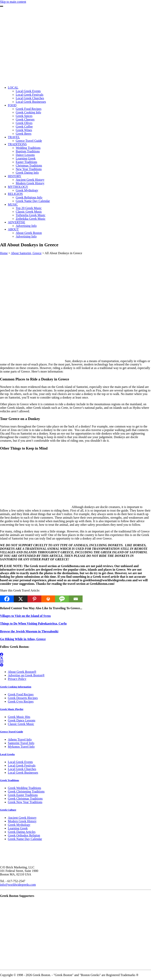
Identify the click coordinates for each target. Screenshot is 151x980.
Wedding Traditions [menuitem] (28, 148)
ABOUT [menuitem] (13, 229)
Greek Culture (8, 810)
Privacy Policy (17, 679)
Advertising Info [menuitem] (26, 226)
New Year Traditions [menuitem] (29, 169)
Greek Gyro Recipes (21, 701)
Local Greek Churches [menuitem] (30, 98)
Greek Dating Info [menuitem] (27, 173)
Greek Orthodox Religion (24, 835)
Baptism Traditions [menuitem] (28, 151)
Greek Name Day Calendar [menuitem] (33, 201)
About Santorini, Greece (26, 253)
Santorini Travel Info (21, 743)
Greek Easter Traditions (23, 795)
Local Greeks (7, 754)
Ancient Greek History (22, 818)
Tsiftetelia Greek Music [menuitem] (31, 215)
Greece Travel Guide (12, 732)
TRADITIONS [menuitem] (17, 144)
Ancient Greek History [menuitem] (30, 180)
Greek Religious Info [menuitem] (29, 197)
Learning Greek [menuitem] (26, 158)
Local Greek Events (20, 762)
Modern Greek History (22, 821)
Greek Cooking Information (16, 687)
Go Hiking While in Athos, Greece (23, 639)
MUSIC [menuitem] (13, 204)
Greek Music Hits (19, 717)
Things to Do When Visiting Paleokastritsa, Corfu (33, 624)
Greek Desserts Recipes (23, 698)
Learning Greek (18, 828)
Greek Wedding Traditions (24, 788)
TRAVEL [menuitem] (14, 137)
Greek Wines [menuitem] (24, 130)
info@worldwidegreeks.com (18, 885)
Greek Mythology (19, 825)
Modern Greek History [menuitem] (30, 183)
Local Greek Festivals (22, 765)
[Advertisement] (75, 55)
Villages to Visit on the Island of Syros (25, 616)
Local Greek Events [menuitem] (28, 91)
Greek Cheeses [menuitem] (25, 119)
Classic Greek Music (21, 724)
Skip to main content (13, 2)
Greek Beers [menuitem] (24, 134)
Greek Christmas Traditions (25, 799)
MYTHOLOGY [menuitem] (18, 187)
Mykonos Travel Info (21, 747)
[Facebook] (7, 599)
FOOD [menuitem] (12, 105)
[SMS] (62, 599)
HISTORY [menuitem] (15, 176)
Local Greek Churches (22, 769)
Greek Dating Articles (22, 832)
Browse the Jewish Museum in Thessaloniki (29, 631)
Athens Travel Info (20, 739)
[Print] (48, 599)
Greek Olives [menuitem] (24, 123)
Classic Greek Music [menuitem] (29, 212)
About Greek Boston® (22, 672)
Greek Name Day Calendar (25, 839)
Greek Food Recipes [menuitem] (29, 109)
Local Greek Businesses (23, 773)
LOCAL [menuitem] (13, 88)
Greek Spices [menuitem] (24, 116)
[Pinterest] (34, 599)
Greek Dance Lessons (22, 720)
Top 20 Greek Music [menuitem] (29, 208)
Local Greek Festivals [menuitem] (29, 95)
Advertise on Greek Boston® (26, 675)
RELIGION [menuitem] (15, 194)
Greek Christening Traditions (26, 791)
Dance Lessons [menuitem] (25, 155)
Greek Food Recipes (21, 694)
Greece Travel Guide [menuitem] (29, 141)
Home (4, 253)
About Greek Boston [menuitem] (29, 233)
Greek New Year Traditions (25, 802)
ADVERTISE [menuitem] (17, 222)
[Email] (76, 599)
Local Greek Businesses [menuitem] (31, 102)
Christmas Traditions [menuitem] (29, 165)
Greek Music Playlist (12, 709)
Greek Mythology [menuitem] (27, 190)
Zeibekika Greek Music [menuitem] (31, 219)
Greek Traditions (10, 780)
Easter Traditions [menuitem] (26, 162)
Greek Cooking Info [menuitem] (28, 112)
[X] (21, 599)
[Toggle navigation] (2, 6)
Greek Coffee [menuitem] (24, 127)
